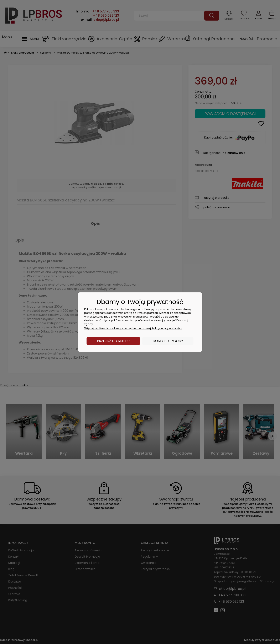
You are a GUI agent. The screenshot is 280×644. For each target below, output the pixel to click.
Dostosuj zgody (168, 341)
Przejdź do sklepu (113, 341)
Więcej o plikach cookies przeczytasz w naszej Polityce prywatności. (133, 328)
